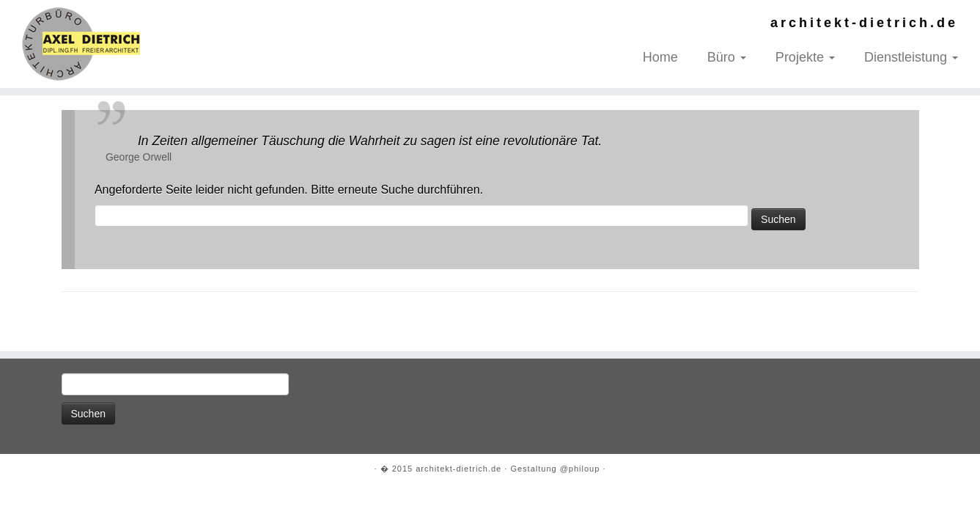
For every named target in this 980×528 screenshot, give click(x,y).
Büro (727, 57)
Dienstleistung (911, 57)
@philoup (580, 469)
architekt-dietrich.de (458, 469)
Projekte (805, 57)
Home (660, 57)
